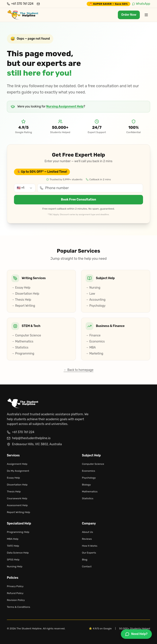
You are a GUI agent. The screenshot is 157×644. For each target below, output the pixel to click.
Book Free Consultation (78, 200)
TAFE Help (13, 546)
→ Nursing (93, 288)
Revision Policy (16, 600)
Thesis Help (14, 492)
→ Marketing (94, 354)
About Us (87, 532)
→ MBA (91, 348)
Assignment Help (17, 464)
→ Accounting (95, 300)
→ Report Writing (23, 306)
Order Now (129, 15)
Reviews (87, 539)
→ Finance (93, 335)
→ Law (90, 294)
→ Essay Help (21, 288)
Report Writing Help (18, 512)
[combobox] (25, 188)
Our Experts (89, 553)
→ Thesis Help (21, 300)
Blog (85, 560)
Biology (86, 485)
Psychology (89, 478)
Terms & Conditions (18, 607)
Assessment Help (17, 505)
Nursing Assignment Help (65, 107)
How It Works (90, 546)
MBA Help (13, 539)
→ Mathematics (22, 341)
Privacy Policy (15, 586)
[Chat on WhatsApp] (136, 634)
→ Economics (95, 341)
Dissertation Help (17, 485)
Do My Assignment (18, 471)
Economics (89, 471)
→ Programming (23, 354)
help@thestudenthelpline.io (29, 438)
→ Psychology (96, 306)
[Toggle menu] (146, 15)
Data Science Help (18, 553)
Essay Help (13, 478)
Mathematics (90, 492)
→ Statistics (20, 348)
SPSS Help (13, 560)
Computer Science (93, 464)
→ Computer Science (26, 335)
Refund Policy (15, 593)
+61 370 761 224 (21, 432)
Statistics (88, 498)
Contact (87, 566)
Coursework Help (17, 498)
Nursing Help (15, 566)
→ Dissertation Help (25, 294)
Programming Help (18, 532)
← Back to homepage (79, 370)
